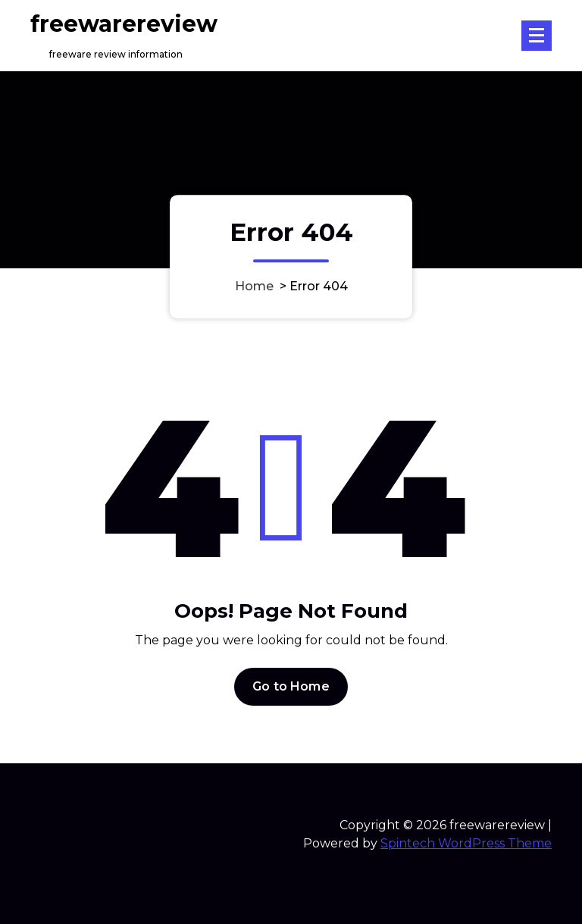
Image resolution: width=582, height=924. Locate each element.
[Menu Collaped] (537, 36)
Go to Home (291, 686)
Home (254, 287)
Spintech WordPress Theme (466, 843)
